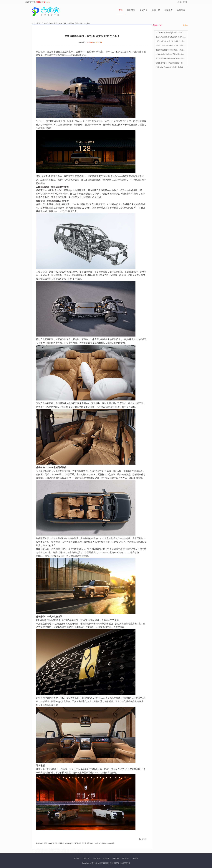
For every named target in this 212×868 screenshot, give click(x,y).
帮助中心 (125, 859)
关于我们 (77, 859)
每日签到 (131, 10)
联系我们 (87, 859)
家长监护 (116, 859)
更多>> (186, 25)
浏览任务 (144, 10)
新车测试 (181, 10)
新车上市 (156, 10)
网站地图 (135, 859)
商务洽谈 (96, 859)
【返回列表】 (143, 839)
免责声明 (106, 859)
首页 (121, 10)
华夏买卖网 (30, 2)
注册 (185, 2)
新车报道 (168, 10)
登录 (180, 2)
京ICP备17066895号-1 (122, 863)
